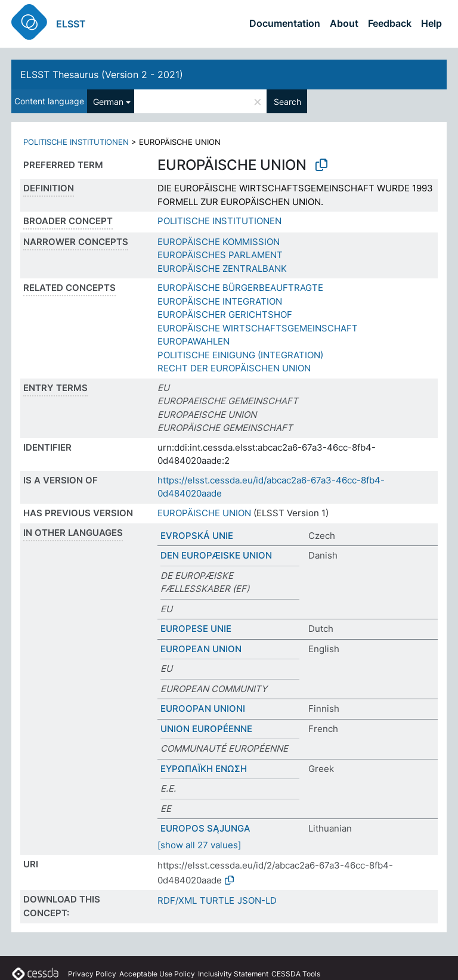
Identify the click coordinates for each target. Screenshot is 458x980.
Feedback (390, 23)
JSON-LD (257, 900)
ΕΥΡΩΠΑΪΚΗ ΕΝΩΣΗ (204, 769)
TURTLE (217, 900)
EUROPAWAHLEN (194, 341)
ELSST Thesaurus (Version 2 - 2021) (102, 75)
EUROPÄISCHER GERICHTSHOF (225, 314)
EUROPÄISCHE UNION (204, 513)
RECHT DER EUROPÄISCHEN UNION (234, 368)
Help (431, 23)
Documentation (285, 23)
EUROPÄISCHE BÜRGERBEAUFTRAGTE (240, 288)
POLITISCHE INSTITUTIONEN (76, 142)
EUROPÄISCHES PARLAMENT (220, 255)
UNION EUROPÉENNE (206, 729)
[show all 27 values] (199, 845)
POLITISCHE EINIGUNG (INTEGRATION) (240, 355)
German (108, 102)
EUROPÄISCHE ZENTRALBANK (222, 269)
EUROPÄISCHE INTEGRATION (220, 301)
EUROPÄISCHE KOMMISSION (219, 242)
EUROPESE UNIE (196, 629)
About (344, 23)
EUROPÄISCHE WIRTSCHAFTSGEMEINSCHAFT (258, 328)
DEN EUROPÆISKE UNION (216, 555)
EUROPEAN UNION (201, 649)
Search (287, 102)
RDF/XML (177, 900)
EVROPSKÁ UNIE (197, 536)
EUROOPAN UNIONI (203, 708)
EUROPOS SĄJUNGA (205, 828)
